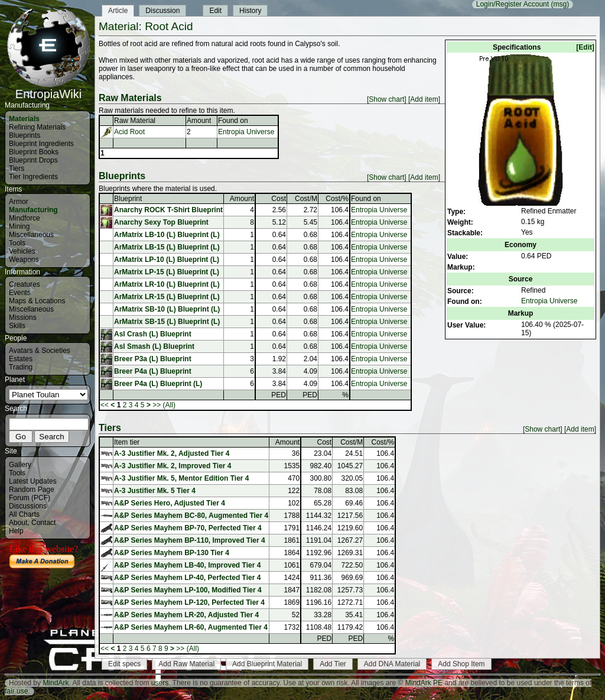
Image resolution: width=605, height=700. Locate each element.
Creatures (25, 284)
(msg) (560, 4)
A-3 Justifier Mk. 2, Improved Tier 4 (173, 466)
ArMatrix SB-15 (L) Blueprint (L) (167, 322)
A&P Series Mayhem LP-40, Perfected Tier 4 (187, 578)
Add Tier (333, 664)
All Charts (24, 514)
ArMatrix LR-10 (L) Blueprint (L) (167, 284)
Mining (19, 226)
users (160, 683)
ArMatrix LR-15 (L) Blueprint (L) (167, 297)
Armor (19, 202)
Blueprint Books (34, 152)
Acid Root (129, 132)
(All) (169, 405)
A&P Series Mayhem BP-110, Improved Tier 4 (190, 540)
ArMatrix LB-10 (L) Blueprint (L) (167, 235)
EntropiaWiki (48, 89)
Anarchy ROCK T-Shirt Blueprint (168, 210)
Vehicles (22, 251)
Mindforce (25, 218)
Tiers (17, 168)
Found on (233, 121)
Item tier (127, 442)
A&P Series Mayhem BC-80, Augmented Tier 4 (191, 516)
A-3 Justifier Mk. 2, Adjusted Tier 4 (172, 453)
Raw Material (135, 121)
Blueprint (128, 199)
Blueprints (25, 135)
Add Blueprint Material (267, 664)
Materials (24, 119)
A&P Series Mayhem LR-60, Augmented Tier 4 (191, 627)
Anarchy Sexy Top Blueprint (161, 222)
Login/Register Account (513, 4)
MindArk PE (424, 683)
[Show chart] (387, 99)
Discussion (162, 11)
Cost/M (306, 199)
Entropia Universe (549, 301)
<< (105, 405)
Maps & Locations (37, 301)
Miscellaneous (31, 235)
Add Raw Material (186, 664)
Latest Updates (33, 481)
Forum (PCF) (30, 498)
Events (20, 293)
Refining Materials (37, 127)
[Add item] (424, 99)
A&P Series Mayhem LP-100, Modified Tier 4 (188, 590)
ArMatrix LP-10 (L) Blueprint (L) (167, 260)
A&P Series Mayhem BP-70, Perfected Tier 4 (188, 528)
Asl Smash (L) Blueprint (154, 346)
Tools (17, 243)
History (250, 11)
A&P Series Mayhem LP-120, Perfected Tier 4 (189, 602)
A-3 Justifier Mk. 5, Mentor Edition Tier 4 (182, 478)
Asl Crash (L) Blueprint (153, 334)
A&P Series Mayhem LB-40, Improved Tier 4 (187, 565)
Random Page (32, 490)
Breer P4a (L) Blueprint (153, 371)
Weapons (24, 260)
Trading (21, 367)
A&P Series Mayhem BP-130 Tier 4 (172, 553)
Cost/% (337, 199)
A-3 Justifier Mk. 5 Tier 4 (155, 491)
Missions (23, 317)
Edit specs (124, 664)
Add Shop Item (461, 664)
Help (16, 531)
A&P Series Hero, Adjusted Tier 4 (170, 503)
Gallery (20, 465)
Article (118, 11)
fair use (16, 691)
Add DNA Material (392, 664)
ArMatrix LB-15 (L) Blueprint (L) (167, 247)
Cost (279, 199)
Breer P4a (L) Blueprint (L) (158, 384)
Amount (199, 121)
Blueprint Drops (33, 160)
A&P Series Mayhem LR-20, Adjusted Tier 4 (186, 615)
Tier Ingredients (33, 177)
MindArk (56, 683)
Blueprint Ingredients (41, 144)
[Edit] (585, 47)
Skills (17, 326)
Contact (43, 523)
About (18, 523)
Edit (215, 11)
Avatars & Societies (40, 351)
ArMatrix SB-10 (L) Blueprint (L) (167, 309)
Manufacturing (33, 210)
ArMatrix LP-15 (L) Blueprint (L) (167, 272)
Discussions (28, 506)
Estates (21, 359)
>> (157, 405)
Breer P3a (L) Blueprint (153, 359)
